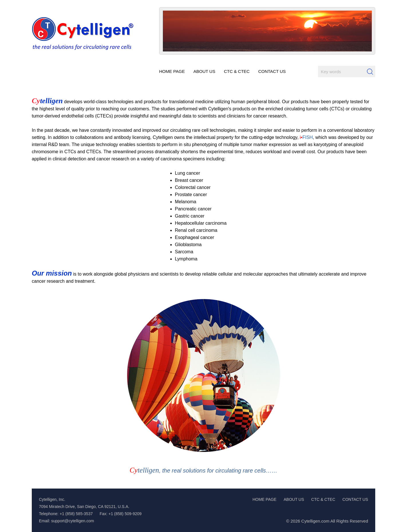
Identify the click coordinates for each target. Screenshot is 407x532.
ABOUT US (294, 499)
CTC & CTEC (323, 499)
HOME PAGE (264, 499)
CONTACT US (355, 499)
